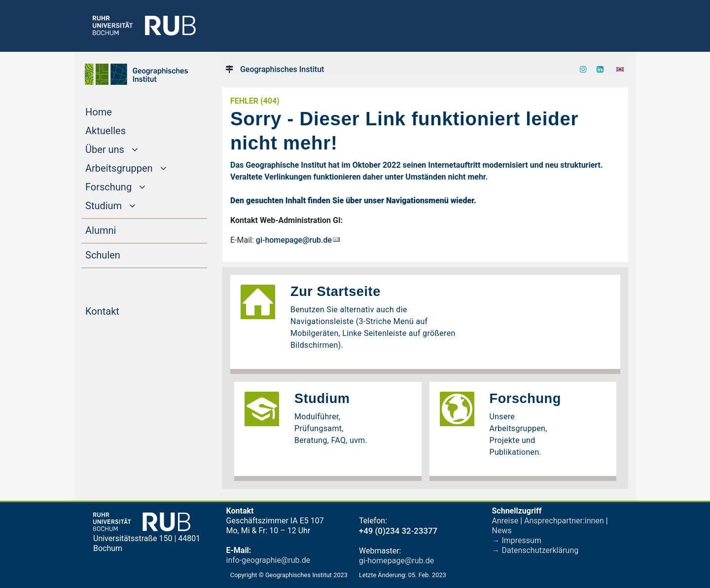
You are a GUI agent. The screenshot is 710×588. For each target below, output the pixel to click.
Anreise (505, 521)
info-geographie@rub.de (268, 560)
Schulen (122, 254)
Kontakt (121, 310)
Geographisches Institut (282, 69)
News (502, 531)
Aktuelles (124, 130)
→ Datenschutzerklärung (535, 550)
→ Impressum (517, 540)
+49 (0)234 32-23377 (398, 531)
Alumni (119, 229)
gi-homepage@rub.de (294, 240)
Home (117, 111)
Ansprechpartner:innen (564, 521)
